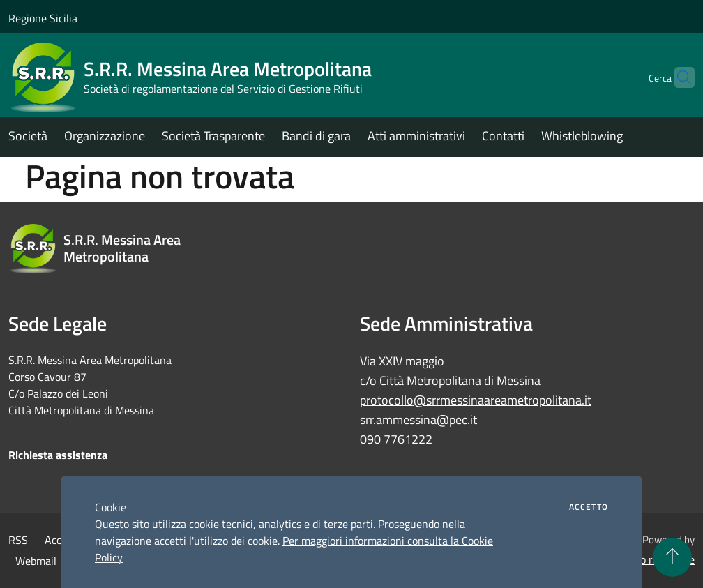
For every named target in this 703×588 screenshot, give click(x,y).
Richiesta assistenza (58, 455)
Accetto (589, 507)
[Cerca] (678, 77)
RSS (18, 540)
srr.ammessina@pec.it (418, 420)
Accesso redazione (651, 559)
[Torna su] (672, 557)
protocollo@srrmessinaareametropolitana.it (476, 400)
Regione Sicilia (43, 18)
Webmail (36, 561)
